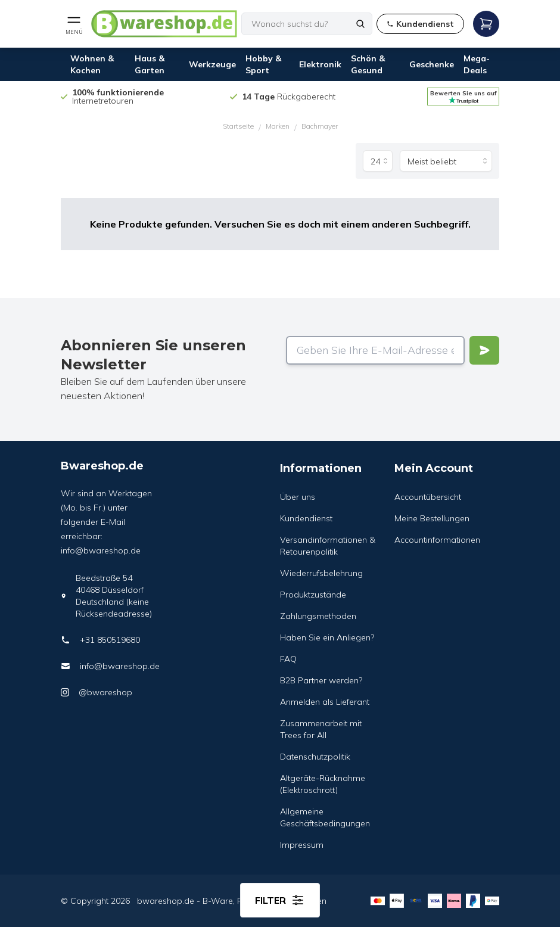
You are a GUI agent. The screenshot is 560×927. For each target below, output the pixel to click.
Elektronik (320, 64)
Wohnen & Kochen (92, 64)
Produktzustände (313, 595)
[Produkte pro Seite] (378, 161)
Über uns (298, 497)
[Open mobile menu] (74, 24)
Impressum (302, 845)
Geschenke (432, 64)
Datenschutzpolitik (315, 757)
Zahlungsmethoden (318, 616)
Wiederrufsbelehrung (321, 573)
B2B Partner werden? (321, 680)
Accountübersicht (428, 497)
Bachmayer (320, 126)
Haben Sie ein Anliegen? (327, 637)
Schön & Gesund (368, 64)
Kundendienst (306, 518)
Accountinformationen (437, 540)
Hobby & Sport (263, 64)
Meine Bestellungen (432, 518)
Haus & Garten (150, 64)
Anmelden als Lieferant (325, 702)
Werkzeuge (212, 64)
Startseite (238, 126)
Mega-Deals (477, 64)
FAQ (288, 659)
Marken (278, 126)
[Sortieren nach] (446, 161)
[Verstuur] (484, 350)
